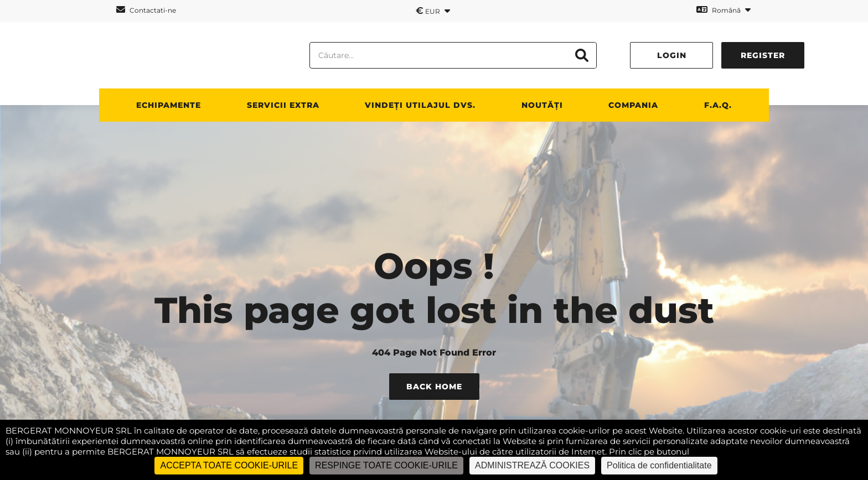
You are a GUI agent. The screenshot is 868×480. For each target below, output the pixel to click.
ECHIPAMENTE (169, 105)
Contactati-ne (146, 10)
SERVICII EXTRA (283, 105)
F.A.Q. (718, 105)
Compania (633, 105)
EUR (433, 11)
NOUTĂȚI (542, 105)
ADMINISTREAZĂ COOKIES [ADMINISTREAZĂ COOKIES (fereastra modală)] (532, 465)
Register (763, 55)
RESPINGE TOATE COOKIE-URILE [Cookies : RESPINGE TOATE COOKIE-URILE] (386, 465)
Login (672, 55)
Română (724, 10)
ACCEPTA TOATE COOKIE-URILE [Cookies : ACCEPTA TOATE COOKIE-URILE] (229, 465)
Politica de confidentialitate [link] (659, 465)
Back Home (434, 387)
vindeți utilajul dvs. (420, 105)
